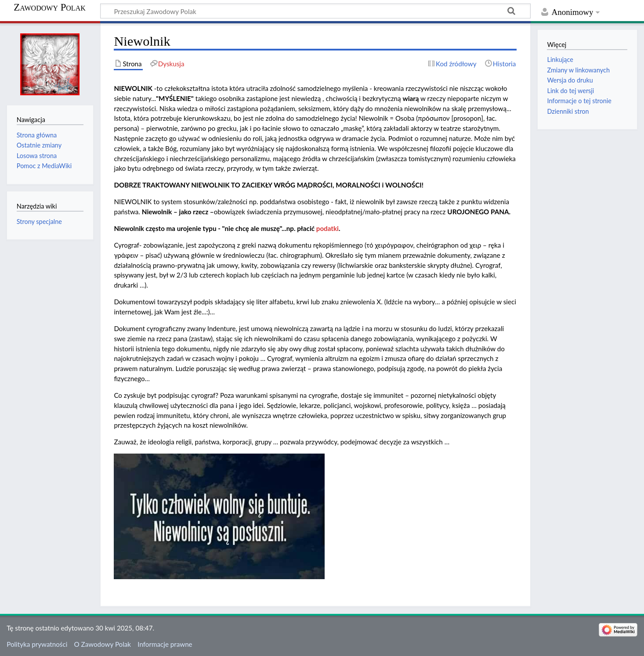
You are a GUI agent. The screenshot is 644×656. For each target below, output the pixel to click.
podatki (327, 228)
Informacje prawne (165, 644)
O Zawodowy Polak (103, 644)
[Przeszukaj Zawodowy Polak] (315, 11)
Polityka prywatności (37, 644)
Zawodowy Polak (49, 7)
